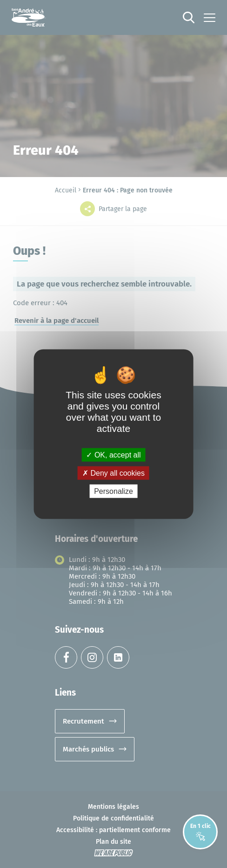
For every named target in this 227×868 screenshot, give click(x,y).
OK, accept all (113, 455)
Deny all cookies (113, 473)
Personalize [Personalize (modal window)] (113, 491)
